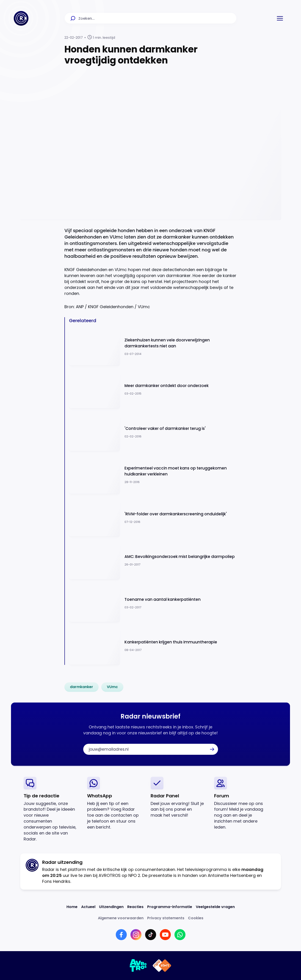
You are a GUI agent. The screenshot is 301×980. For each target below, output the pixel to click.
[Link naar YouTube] (165, 935)
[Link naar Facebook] (121, 935)
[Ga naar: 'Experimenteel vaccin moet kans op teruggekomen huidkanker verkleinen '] (153, 475)
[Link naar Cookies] (196, 918)
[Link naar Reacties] (135, 907)
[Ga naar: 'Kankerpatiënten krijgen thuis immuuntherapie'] (153, 646)
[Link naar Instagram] (136, 935)
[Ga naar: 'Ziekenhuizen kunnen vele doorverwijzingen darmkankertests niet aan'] (153, 347)
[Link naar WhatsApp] (180, 935)
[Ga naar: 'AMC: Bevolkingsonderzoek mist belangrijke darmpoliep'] (153, 560)
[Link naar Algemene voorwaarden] (121, 918)
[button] (280, 18)
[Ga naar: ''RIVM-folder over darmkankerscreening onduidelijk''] (153, 518)
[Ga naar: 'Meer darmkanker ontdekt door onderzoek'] (153, 389)
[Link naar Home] (72, 907)
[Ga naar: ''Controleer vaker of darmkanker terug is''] (153, 432)
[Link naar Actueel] (88, 907)
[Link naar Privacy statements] (166, 918)
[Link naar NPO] (162, 966)
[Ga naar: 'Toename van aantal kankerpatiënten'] (153, 603)
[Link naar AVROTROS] (138, 966)
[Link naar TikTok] (151, 935)
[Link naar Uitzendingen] (111, 907)
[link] (81, 687)
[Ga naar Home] (21, 18)
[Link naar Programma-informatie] (170, 907)
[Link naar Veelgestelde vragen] (215, 907)
